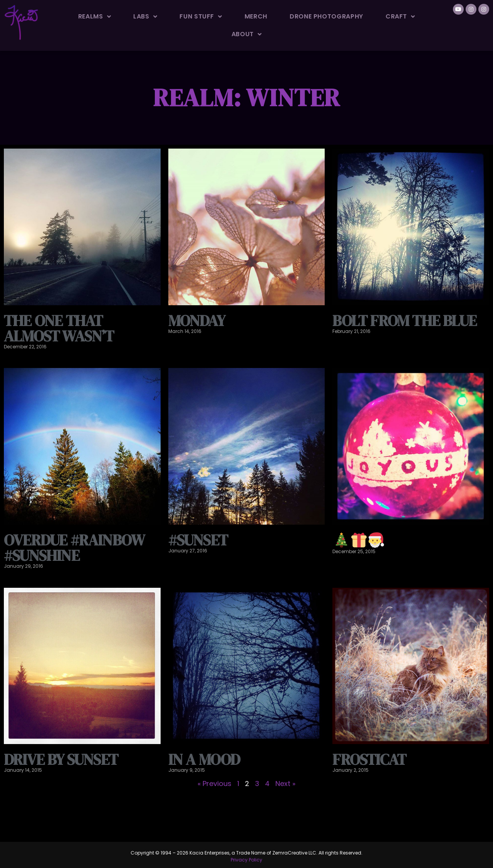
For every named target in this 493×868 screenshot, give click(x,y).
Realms (95, 17)
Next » (285, 784)
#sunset (198, 540)
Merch (256, 16)
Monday (197, 321)
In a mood (204, 759)
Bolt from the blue (404, 321)
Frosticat (369, 759)
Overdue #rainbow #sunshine (74, 548)
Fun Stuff (201, 17)
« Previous (215, 784)
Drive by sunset (61, 759)
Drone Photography (326, 16)
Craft (400, 17)
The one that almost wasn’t (59, 328)
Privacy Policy (246, 860)
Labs (145, 17)
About (247, 34)
